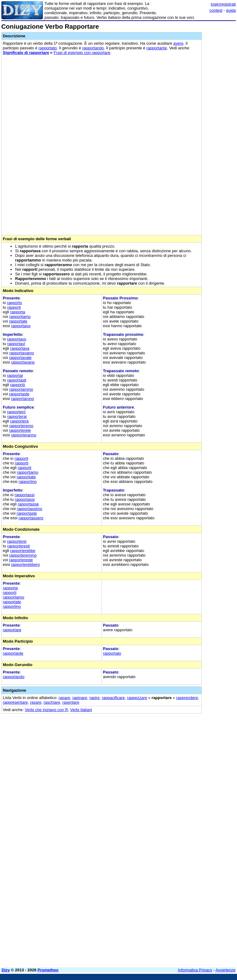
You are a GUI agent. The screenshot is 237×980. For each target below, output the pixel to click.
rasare (36, 702)
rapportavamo (22, 353)
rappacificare (113, 698)
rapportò (18, 385)
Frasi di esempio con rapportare (82, 53)
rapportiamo (20, 317)
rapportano (21, 326)
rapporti (14, 307)
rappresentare (15, 702)
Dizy (6, 970)
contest (216, 10)
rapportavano (23, 362)
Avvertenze (225, 970)
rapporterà (19, 421)
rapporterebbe (23, 551)
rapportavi (16, 344)
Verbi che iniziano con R (46, 710)
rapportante (157, 48)
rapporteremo (21, 426)
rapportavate (20, 358)
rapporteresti (18, 546)
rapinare (80, 698)
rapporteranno (24, 435)
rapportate (18, 321)
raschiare (52, 702)
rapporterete (20, 430)
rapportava (20, 348)
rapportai (15, 375)
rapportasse (28, 504)
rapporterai (17, 416)
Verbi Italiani (81, 710)
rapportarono (23, 399)
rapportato (48, 48)
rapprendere (187, 698)
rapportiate (26, 477)
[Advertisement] (189, 757)
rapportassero (31, 518)
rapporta (18, 312)
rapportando (93, 48)
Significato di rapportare (26, 53)
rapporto (15, 303)
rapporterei (17, 541)
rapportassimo (30, 509)
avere (179, 43)
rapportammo (21, 389)
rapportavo (17, 339)
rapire (94, 698)
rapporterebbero (25, 564)
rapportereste (21, 560)
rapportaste (19, 394)
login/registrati (223, 4)
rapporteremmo (23, 555)
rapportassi (24, 495)
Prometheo (48, 970)
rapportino (28, 482)
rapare (64, 698)
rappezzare (137, 698)
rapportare (12, 630)
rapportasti (17, 380)
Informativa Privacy (195, 970)
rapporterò (16, 412)
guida (231, 10)
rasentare (71, 702)
